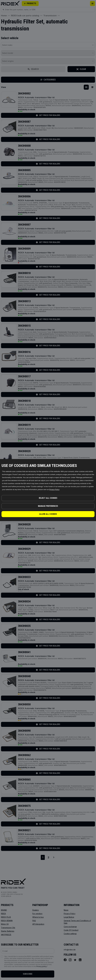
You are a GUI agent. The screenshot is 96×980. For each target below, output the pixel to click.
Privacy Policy (54, 489)
